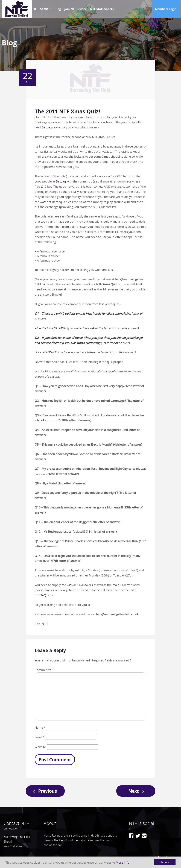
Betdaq (47, 127)
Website (40, 747)
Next (137, 791)
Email (40, 737)
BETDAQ (40, 595)
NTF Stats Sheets (102, 9)
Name (40, 727)
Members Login (166, 9)
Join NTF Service (75, 9)
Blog (58, 9)
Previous (44, 791)
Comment (43, 670)
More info (122, 862)
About (44, 9)
